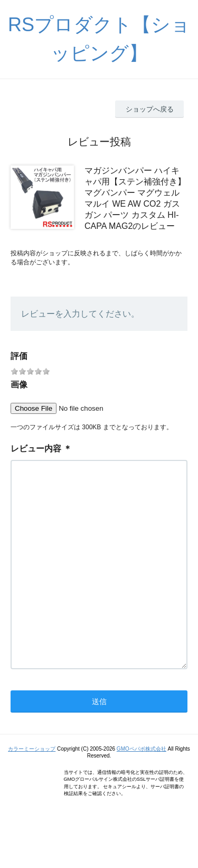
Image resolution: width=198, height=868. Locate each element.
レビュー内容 (36, 449)
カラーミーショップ (32, 791)
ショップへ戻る (150, 109)
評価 (19, 356)
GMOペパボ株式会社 (142, 791)
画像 (19, 385)
